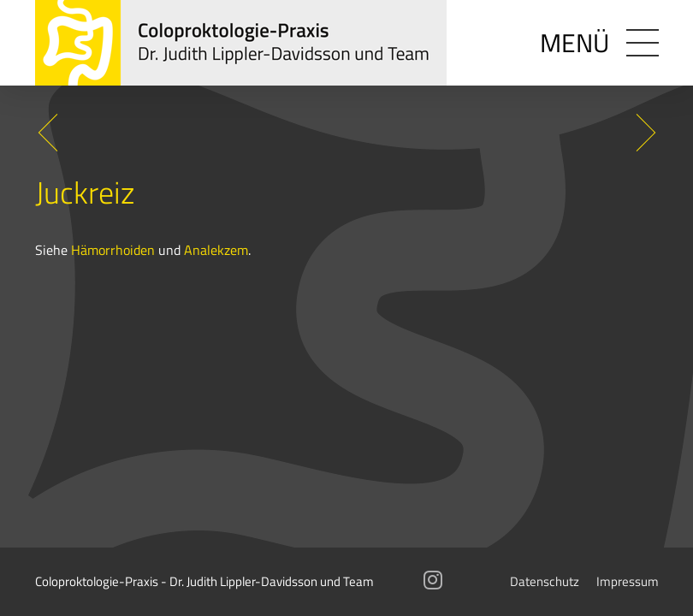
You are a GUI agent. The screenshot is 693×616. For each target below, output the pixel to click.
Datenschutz (545, 581)
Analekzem (216, 249)
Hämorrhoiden (113, 249)
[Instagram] (433, 583)
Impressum (628, 581)
